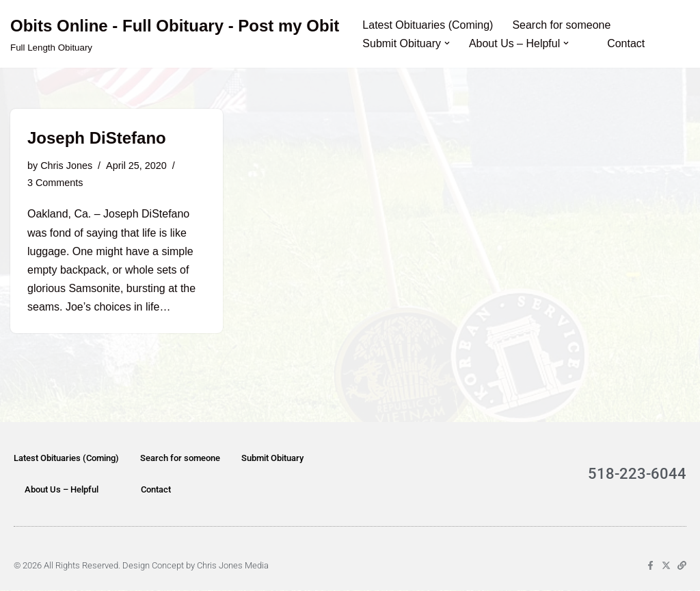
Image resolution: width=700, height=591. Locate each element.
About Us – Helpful (62, 490)
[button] (447, 43)
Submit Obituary (272, 459)
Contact (626, 43)
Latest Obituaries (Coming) (428, 25)
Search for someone (562, 25)
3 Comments (55, 183)
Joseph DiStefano (97, 138)
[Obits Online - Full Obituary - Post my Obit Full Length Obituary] (175, 34)
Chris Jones (66, 166)
